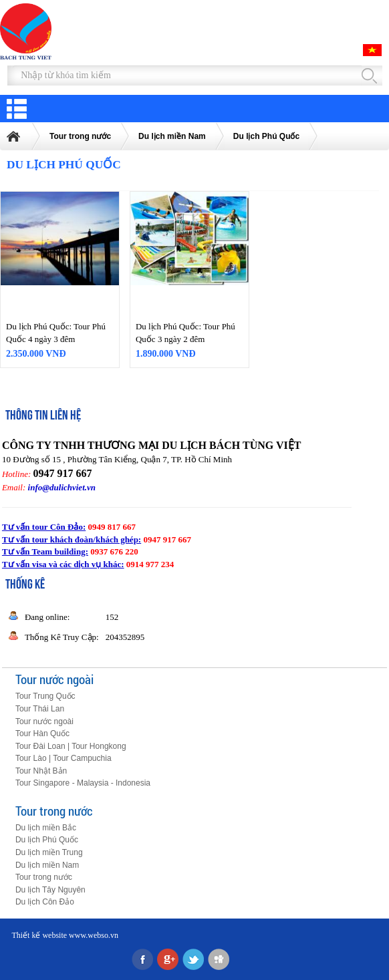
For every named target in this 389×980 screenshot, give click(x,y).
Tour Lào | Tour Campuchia (63, 758)
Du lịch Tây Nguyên (50, 890)
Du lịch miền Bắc (46, 828)
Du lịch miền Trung (49, 852)
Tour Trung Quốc (45, 696)
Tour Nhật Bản (41, 771)
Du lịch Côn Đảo (45, 902)
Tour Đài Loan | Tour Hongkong (71, 746)
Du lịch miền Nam (172, 136)
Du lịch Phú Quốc (266, 136)
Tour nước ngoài (54, 679)
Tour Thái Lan (40, 709)
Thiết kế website (39, 935)
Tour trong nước (80, 136)
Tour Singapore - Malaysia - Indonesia (83, 783)
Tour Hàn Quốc (42, 733)
